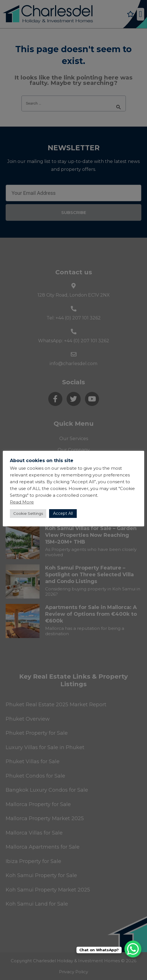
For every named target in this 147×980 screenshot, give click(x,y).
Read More (22, 502)
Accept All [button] (63, 513)
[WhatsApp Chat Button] (133, 949)
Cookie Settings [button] (28, 513)
